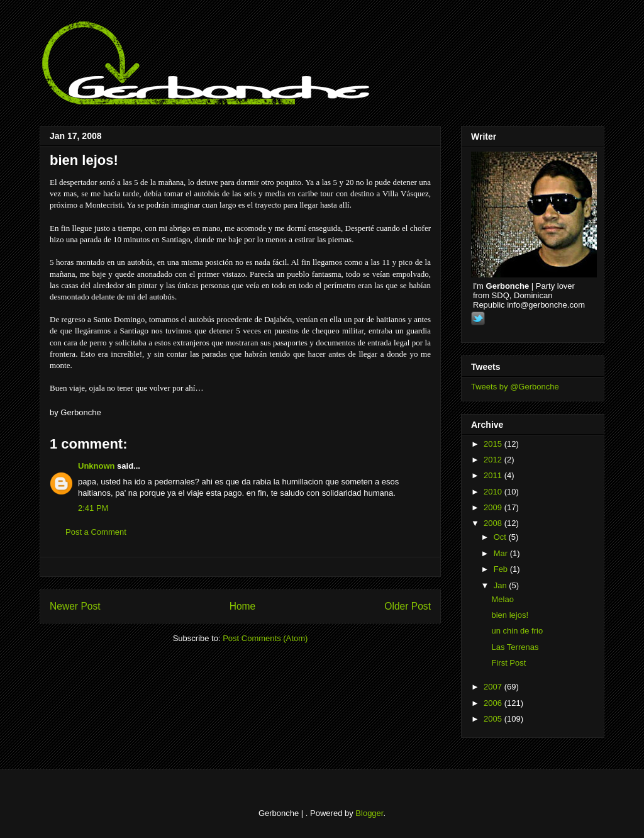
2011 (494, 475)
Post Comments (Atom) (265, 638)
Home (243, 606)
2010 (494, 492)
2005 (494, 719)
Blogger (369, 813)
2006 (494, 703)
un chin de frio (517, 631)
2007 (494, 687)
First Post (508, 663)
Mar (502, 553)
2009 (494, 507)
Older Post (408, 606)
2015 (494, 444)
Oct (501, 537)
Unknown (97, 466)
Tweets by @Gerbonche (515, 387)
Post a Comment (96, 532)
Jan (502, 585)
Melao (502, 599)
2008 (494, 523)
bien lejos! (84, 160)
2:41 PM (93, 508)
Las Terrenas (515, 647)
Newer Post (75, 606)
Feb (502, 569)
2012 (494, 460)
